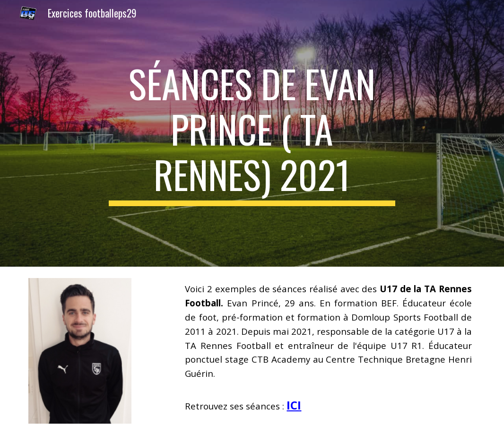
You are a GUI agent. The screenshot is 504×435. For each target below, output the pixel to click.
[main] (252, 133)
